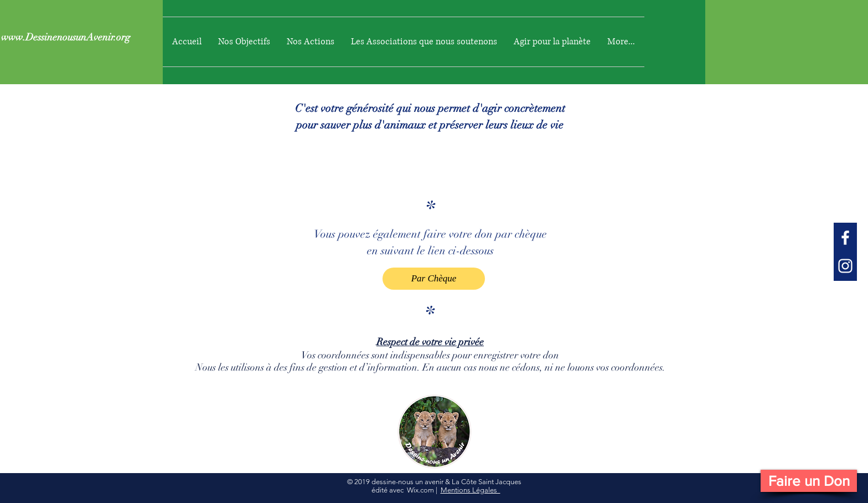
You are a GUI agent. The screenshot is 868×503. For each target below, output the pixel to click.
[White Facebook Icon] (845, 238)
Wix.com (420, 490)
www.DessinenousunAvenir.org (66, 37)
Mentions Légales (471, 490)
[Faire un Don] (809, 481)
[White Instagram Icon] (845, 266)
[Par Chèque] (434, 279)
